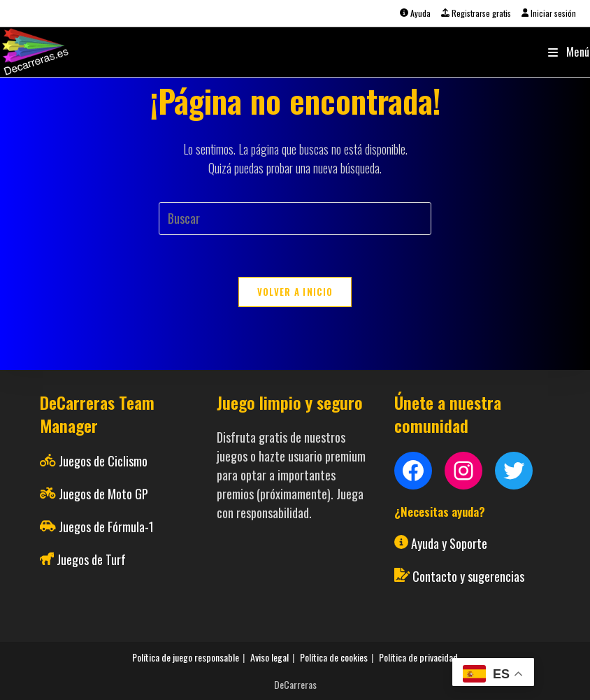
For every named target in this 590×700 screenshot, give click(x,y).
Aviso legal (269, 657)
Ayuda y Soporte (449, 543)
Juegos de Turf (91, 559)
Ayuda (415, 13)
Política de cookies (334, 657)
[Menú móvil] (569, 52)
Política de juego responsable (186, 657)
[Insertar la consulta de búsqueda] (295, 218)
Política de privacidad (418, 657)
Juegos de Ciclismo (103, 461)
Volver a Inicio (295, 292)
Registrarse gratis (476, 13)
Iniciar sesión (549, 13)
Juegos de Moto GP (103, 494)
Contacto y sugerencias (468, 576)
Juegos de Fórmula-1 (106, 527)
